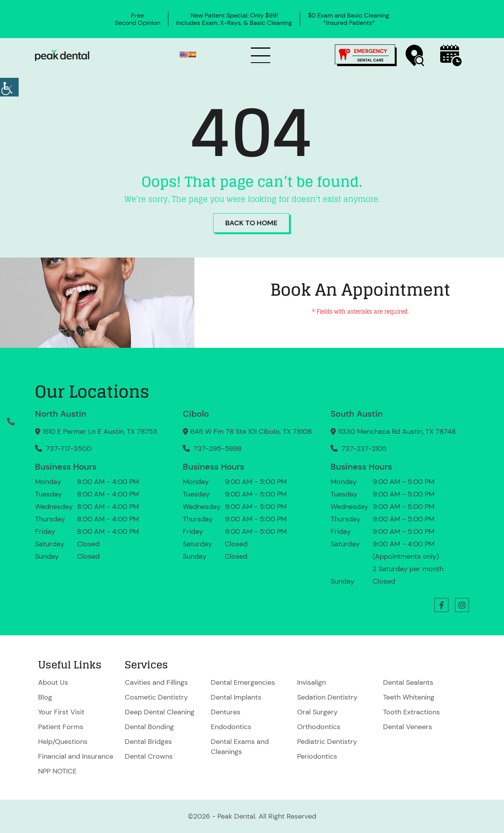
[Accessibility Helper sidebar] (9, 87)
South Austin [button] (357, 414)
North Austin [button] (61, 414)
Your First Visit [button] (61, 712)
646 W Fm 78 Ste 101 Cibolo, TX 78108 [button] (247, 431)
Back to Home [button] (251, 223)
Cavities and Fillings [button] (156, 682)
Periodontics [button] (317, 756)
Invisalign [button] (311, 682)
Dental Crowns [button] (149, 756)
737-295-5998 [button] (212, 449)
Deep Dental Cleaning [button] (160, 712)
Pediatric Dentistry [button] (327, 742)
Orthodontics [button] (319, 727)
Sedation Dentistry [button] (327, 697)
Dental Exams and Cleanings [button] (240, 747)
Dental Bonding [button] (149, 727)
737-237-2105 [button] (359, 449)
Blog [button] (45, 697)
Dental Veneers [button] (408, 727)
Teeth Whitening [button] (409, 697)
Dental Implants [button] (236, 697)
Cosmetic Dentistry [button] (156, 697)
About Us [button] (53, 682)
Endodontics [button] (231, 727)
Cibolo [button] (196, 414)
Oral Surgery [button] (317, 712)
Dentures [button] (226, 712)
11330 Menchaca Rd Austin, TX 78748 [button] (393, 431)
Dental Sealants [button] (408, 682)
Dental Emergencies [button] (243, 682)
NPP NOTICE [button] (57, 771)
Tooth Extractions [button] (411, 712)
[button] (62, 55)
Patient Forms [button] (61, 727)
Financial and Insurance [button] (76, 756)
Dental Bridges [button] (148, 742)
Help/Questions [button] (63, 742)
